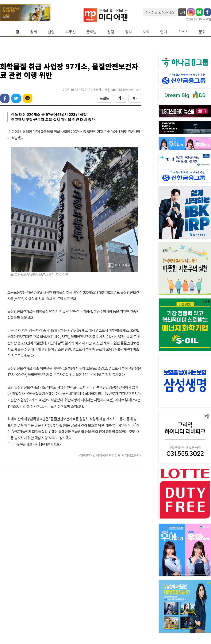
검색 (182, 12)
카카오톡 (28, 98)
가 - (135, 98)
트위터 (16, 98)
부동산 (71, 32)
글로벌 (91, 32)
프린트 (104, 98)
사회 (146, 32)
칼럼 (111, 32)
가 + (121, 98)
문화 (202, 32)
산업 (51, 32)
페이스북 (5, 98)
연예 (164, 32)
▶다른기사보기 (51, 444)
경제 (34, 32)
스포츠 (183, 32)
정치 (128, 32)
